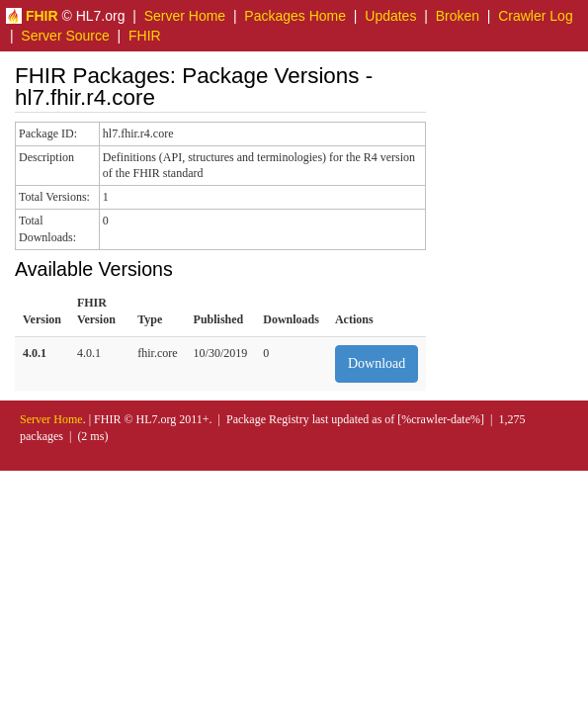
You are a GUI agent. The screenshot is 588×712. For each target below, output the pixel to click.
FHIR (145, 36)
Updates (390, 16)
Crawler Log (535, 16)
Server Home (185, 16)
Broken (458, 16)
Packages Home (295, 16)
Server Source (65, 36)
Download (377, 363)
